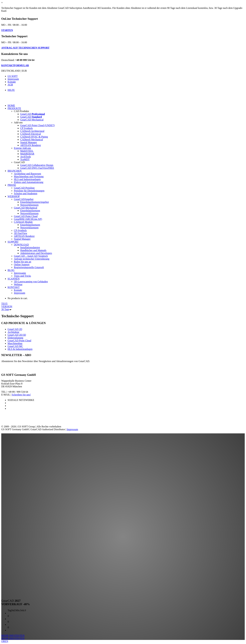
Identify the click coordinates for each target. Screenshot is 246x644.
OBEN (5, 641)
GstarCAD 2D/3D (17, 335)
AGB (10, 85)
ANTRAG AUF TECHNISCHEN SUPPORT (25, 48)
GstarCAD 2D (15, 329)
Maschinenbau (15, 343)
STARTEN (7, 30)
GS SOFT (13, 76)
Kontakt (12, 82)
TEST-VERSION (7, 306)
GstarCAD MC (15, 346)
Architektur (13, 332)
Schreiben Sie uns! (21, 395)
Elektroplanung (15, 338)
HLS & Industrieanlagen (20, 349)
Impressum (13, 79)
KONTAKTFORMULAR (15, 65)
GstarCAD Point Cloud (19, 341)
